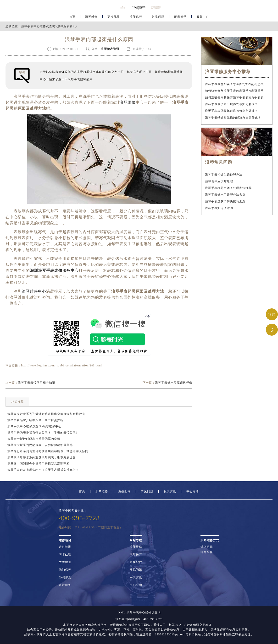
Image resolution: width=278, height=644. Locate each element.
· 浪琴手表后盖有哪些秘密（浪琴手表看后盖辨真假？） (44, 470)
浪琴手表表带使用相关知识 (37, 383)
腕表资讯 (180, 18)
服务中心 (203, 18)
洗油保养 (65, 570)
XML (122, 612)
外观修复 (65, 577)
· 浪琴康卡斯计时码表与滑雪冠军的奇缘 (33, 439)
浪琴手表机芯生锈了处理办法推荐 (228, 188)
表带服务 (65, 585)
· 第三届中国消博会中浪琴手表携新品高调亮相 (38, 464)
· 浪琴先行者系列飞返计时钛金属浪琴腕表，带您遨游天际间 (47, 451)
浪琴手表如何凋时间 (219, 208)
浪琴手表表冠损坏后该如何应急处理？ (231, 111)
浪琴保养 (136, 18)
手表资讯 (136, 577)
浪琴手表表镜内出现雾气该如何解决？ (231, 104)
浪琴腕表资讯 (67, 26)
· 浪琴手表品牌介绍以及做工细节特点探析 (34, 420)
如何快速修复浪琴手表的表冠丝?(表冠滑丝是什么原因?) (237, 91)
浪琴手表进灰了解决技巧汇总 (225, 201)
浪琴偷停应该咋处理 (219, 181)
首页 (72, 18)
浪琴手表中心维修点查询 (38, 26)
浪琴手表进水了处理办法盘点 (225, 195)
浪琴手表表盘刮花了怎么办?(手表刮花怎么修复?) (237, 84)
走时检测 (65, 547)
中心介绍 (193, 491)
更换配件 (114, 18)
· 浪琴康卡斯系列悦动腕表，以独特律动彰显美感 (39, 445)
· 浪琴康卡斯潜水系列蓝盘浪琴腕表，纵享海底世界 (41, 457)
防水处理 (65, 554)
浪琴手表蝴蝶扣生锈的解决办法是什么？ (233, 118)
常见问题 (158, 18)
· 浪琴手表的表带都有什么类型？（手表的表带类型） (42, 433)
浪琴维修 (91, 18)
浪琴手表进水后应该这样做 (174, 383)
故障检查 (65, 562)
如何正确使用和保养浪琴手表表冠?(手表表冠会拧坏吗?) (237, 97)
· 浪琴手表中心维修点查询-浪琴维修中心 (33, 426)
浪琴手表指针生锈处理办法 (224, 175)
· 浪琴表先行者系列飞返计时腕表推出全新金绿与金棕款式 (45, 414)
